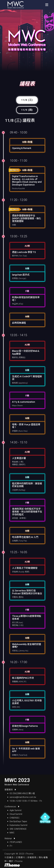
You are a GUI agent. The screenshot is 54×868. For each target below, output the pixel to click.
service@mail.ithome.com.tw (23, 797)
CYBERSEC (15, 818)
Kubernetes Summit (18, 825)
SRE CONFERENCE (18, 829)
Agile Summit (16, 810)
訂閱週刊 (21, 857)
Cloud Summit (16, 814)
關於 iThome (16, 861)
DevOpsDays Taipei (18, 821)
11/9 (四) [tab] (27, 110)
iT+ (11, 846)
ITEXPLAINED (16, 842)
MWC (12, 833)
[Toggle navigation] (47, 5)
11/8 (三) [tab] (27, 100)
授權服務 (32, 857)
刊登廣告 (9, 857)
